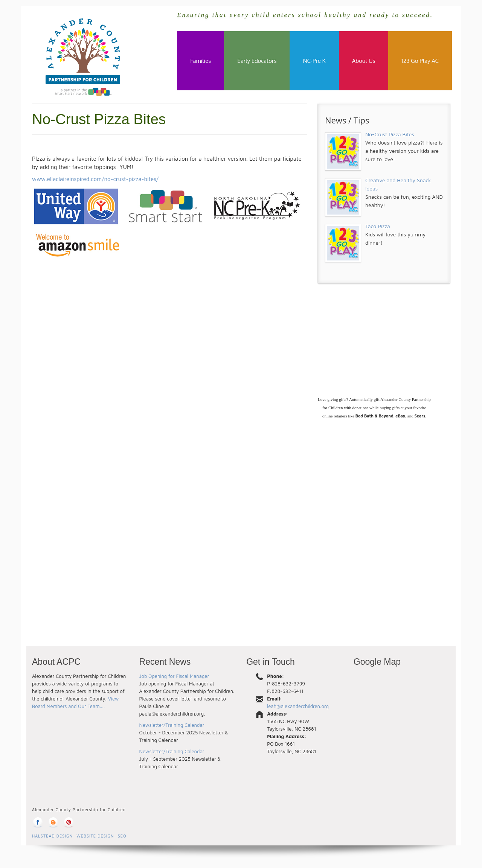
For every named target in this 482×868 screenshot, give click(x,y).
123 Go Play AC (420, 61)
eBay (400, 416)
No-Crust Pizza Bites (390, 134)
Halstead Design (52, 836)
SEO (122, 836)
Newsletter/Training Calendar (172, 725)
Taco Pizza (378, 226)
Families (201, 61)
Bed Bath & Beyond (374, 416)
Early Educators (257, 61)
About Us (364, 61)
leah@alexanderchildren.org (298, 706)
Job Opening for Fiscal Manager (174, 676)
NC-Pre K (314, 61)
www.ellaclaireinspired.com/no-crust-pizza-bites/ (95, 179)
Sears (420, 416)
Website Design (95, 836)
